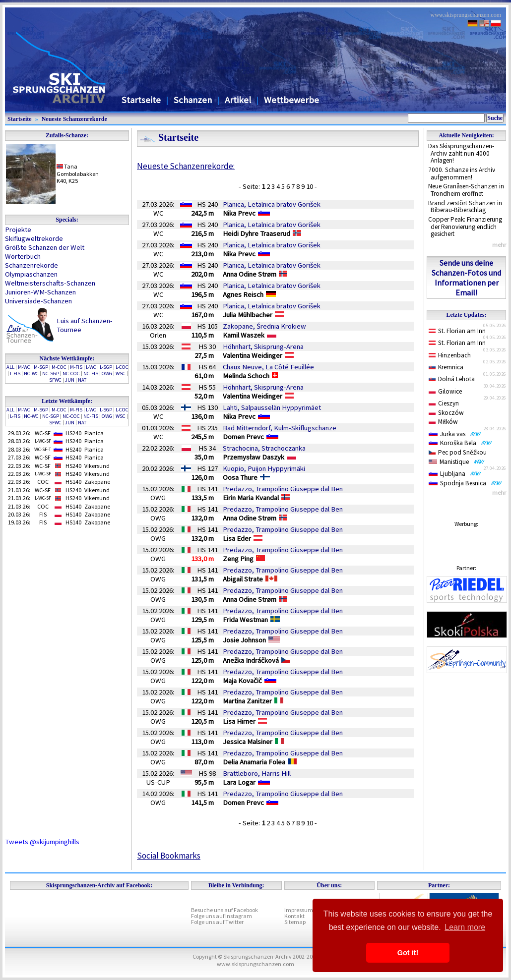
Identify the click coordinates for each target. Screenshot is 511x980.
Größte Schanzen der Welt (45, 247)
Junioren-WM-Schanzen (40, 292)
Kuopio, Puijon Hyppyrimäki (264, 468)
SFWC (55, 380)
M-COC (59, 367)
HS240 (73, 433)
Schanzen (193, 100)
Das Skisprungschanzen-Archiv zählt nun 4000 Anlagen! (461, 153)
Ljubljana (455, 474)
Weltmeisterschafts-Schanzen (50, 283)
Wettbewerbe (291, 100)
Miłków (443, 422)
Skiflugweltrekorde (34, 238)
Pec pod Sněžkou (458, 452)
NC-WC (31, 374)
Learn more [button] (465, 927)
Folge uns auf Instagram (222, 916)
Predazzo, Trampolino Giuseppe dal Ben (283, 489)
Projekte (18, 230)
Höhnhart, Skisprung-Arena (263, 346)
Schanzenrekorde (32, 265)
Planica (94, 433)
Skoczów (446, 413)
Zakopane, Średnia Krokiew (264, 326)
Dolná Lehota (452, 379)
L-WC (91, 367)
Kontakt (294, 916)
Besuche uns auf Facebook (224, 910)
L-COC (122, 367)
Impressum (299, 910)
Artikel (238, 100)
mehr (499, 245)
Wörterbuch (23, 256)
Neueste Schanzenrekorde (74, 119)
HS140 (73, 482)
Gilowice (445, 391)
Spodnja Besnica (465, 483)
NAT (82, 380)
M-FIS (76, 367)
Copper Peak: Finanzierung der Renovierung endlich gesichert (465, 227)
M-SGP (41, 367)
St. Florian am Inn (457, 331)
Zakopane (97, 482)
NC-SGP (51, 374)
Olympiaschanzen (31, 274)
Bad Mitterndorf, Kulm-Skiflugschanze (280, 428)
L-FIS (15, 374)
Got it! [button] (408, 953)
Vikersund (97, 466)
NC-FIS (91, 374)
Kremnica (446, 367)
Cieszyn (444, 403)
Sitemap (295, 922)
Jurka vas (455, 434)
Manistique (457, 462)
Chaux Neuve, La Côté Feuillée (268, 367)
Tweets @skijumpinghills (42, 842)
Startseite (141, 100)
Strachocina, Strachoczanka (264, 448)
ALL (10, 367)
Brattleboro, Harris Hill (257, 773)
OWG (107, 374)
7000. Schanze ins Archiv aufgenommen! (462, 173)
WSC (121, 374)
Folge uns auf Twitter (217, 922)
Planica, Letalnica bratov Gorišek (272, 204)
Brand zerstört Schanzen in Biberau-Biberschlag (465, 207)
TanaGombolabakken (78, 170)
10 (310, 186)
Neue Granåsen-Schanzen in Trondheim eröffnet (466, 190)
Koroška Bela (460, 443)
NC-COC (71, 374)
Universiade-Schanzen (38, 301)
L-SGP (106, 367)
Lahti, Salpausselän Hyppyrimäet (272, 407)
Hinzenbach (450, 355)
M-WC (24, 367)
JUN (70, 380)
